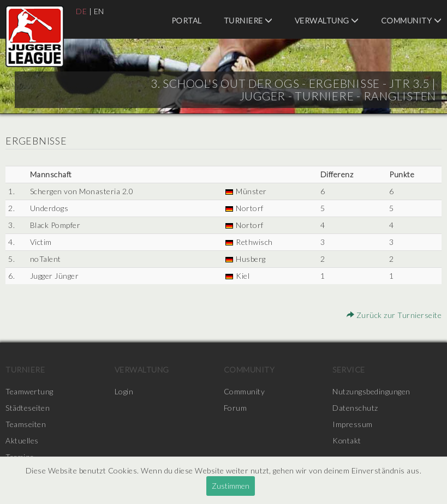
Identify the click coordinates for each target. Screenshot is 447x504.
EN (99, 11)
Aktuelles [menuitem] (22, 440)
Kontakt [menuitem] (347, 440)
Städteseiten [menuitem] (28, 408)
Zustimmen (231, 486)
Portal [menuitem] (187, 20)
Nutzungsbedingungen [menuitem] (371, 391)
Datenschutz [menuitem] (355, 408)
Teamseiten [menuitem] (26, 424)
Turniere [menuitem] (248, 20)
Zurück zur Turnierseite (394, 315)
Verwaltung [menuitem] (327, 20)
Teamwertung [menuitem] (29, 391)
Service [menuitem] (349, 370)
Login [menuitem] (124, 391)
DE (81, 11)
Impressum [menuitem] (353, 424)
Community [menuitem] (412, 20)
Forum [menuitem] (236, 408)
